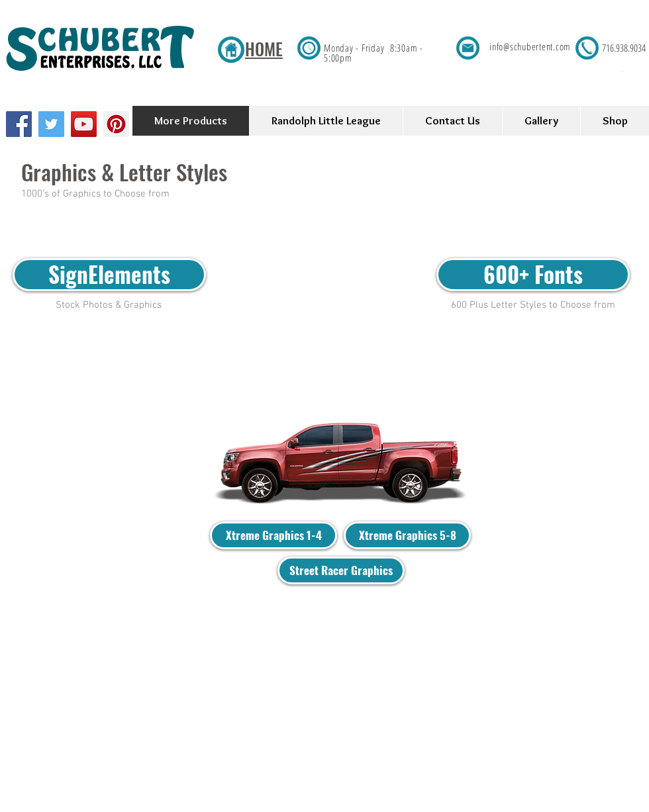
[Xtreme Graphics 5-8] (407, 535)
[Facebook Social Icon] (19, 124)
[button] (634, 72)
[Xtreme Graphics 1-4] (274, 535)
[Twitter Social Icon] (51, 124)
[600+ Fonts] (533, 275)
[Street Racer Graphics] (341, 570)
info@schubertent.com (530, 46)
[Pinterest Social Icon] (116, 124)
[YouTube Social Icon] (84, 124)
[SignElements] (109, 275)
